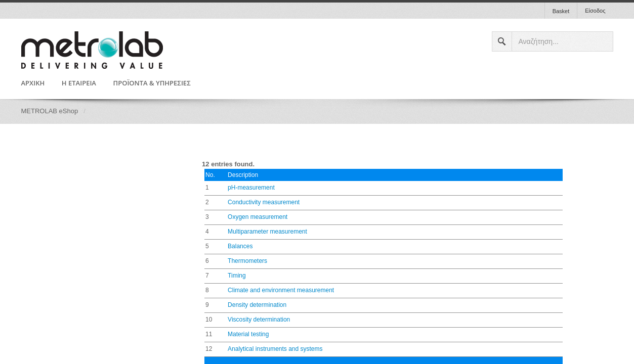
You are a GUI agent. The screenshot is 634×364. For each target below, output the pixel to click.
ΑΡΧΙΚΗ (33, 83)
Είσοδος (595, 11)
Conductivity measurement (264, 202)
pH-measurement (251, 188)
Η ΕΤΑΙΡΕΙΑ (79, 83)
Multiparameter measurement (267, 232)
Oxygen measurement (258, 217)
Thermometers (247, 261)
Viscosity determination (259, 320)
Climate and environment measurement (281, 290)
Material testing (248, 334)
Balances (240, 246)
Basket (561, 11)
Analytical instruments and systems (275, 349)
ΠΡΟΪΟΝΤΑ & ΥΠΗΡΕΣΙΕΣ (152, 83)
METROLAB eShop (50, 111)
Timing (237, 276)
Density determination (257, 305)
